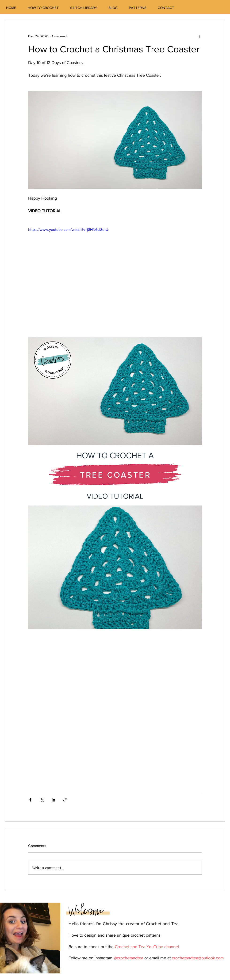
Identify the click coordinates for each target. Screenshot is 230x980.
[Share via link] (65, 800)
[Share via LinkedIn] (53, 800)
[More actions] (199, 36)
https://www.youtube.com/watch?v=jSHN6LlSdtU (68, 230)
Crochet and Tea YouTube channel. (147, 947)
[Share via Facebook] (30, 800)
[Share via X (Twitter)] (42, 800)
